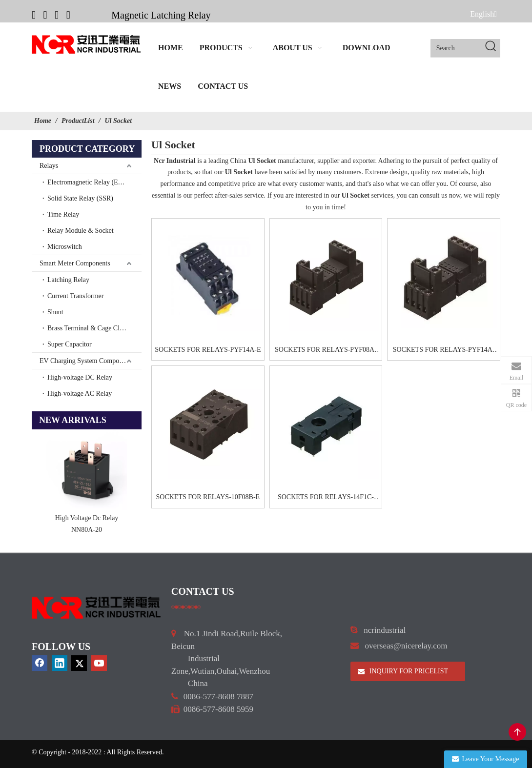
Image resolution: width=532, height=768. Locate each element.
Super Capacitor (70, 344)
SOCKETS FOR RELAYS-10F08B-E (208, 497)
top (517, 732)
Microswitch (65, 247)
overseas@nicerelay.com (406, 646)
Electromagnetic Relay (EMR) (89, 182)
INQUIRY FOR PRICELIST (403, 671)
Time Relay (63, 214)
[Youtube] (68, 15)
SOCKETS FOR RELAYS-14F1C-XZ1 (326, 498)
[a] (186, 606)
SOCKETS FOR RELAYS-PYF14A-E (208, 350)
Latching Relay (68, 280)
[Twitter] (57, 15)
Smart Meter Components (75, 263)
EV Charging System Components (87, 361)
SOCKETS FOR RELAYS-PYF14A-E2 (444, 351)
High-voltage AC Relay (80, 394)
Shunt (55, 312)
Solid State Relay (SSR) (80, 198)
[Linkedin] (45, 15)
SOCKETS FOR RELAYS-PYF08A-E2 (326, 351)
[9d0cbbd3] (97, 607)
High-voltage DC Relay (80, 377)
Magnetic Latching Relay (161, 15)
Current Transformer (76, 296)
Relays (49, 166)
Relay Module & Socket (81, 231)
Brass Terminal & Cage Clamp (89, 328)
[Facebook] (34, 15)
